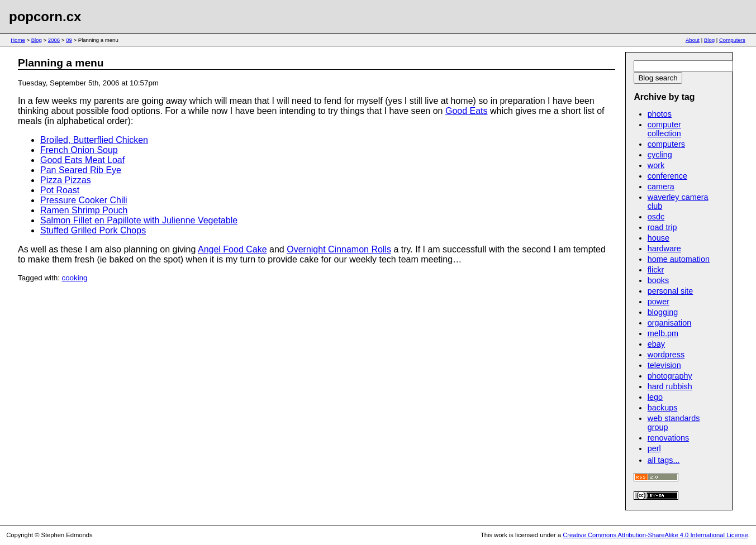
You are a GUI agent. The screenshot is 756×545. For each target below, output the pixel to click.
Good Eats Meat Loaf (82, 160)
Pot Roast (60, 190)
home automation (679, 259)
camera (661, 187)
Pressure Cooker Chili (84, 200)
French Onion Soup (79, 150)
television (664, 365)
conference (667, 176)
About (693, 40)
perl (654, 448)
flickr (656, 270)
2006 (54, 40)
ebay (656, 344)
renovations (668, 438)
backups (663, 408)
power (658, 302)
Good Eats (467, 111)
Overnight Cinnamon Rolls (339, 249)
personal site (671, 291)
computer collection (664, 129)
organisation (669, 323)
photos (660, 114)
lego (655, 397)
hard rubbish (670, 386)
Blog (37, 40)
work (656, 165)
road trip (662, 227)
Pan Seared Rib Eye (81, 170)
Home (18, 40)
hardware (664, 248)
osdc (656, 217)
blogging (663, 312)
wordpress (666, 355)
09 (69, 40)
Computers (732, 40)
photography (670, 376)
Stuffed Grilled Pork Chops (93, 230)
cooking (75, 278)
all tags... (664, 460)
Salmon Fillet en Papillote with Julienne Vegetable (139, 220)
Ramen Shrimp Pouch (84, 210)
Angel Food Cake (232, 249)
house (658, 238)
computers (666, 144)
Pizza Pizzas (66, 180)
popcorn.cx (45, 16)
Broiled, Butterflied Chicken (94, 140)
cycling (660, 155)
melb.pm (663, 333)
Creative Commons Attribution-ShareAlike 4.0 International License (655, 535)
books (658, 280)
